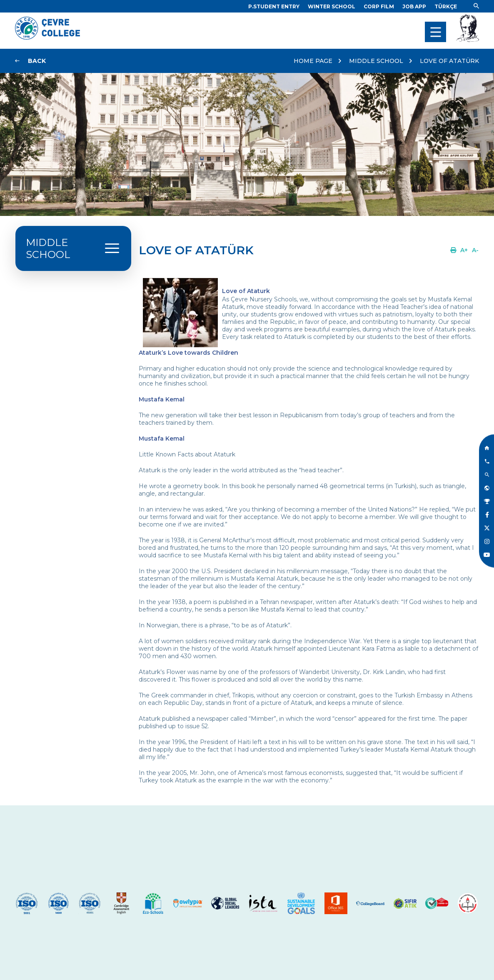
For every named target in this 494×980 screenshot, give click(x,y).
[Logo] (47, 38)
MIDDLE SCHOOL (376, 61)
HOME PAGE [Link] (313, 61)
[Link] (274, 6)
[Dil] (446, 6)
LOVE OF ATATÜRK (449, 61)
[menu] (435, 32)
